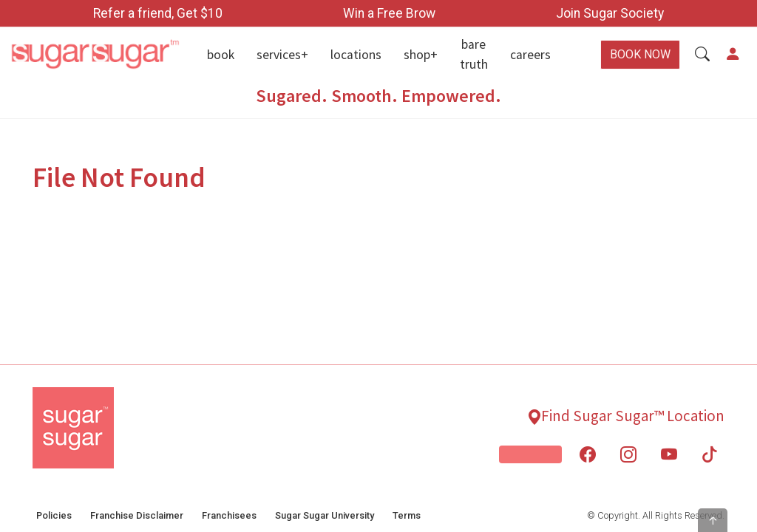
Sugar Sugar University (325, 515)
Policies (54, 515)
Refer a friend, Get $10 (158, 13)
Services (279, 55)
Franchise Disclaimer (137, 515)
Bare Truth (474, 54)
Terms (407, 515)
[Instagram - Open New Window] (628, 454)
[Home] (95, 55)
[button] (702, 55)
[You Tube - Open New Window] (669, 454)
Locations (356, 55)
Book (221, 55)
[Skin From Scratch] (530, 454)
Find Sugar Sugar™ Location (633, 416)
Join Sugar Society (610, 13)
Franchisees (229, 515)
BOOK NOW (640, 54)
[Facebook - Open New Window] (588, 454)
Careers (530, 55)
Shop (417, 55)
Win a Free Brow (389, 13)
